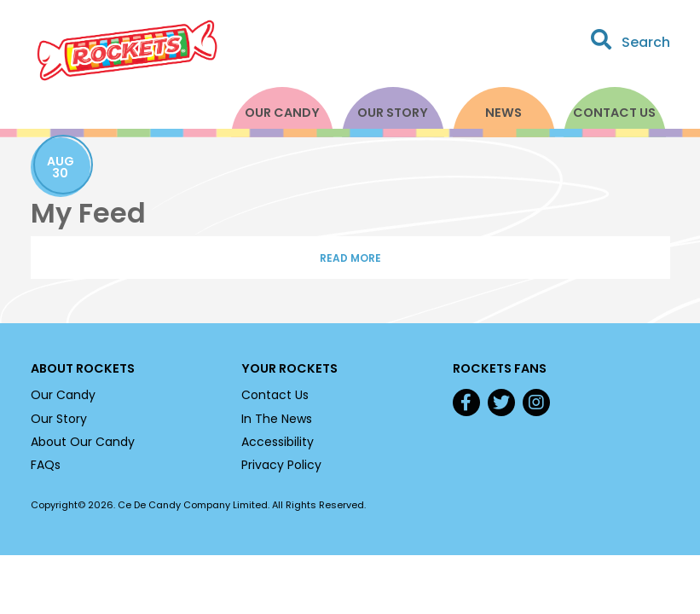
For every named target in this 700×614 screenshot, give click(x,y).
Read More (350, 258)
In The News (277, 419)
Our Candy (282, 113)
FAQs (46, 465)
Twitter (501, 403)
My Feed (88, 213)
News (503, 113)
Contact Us (614, 113)
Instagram (536, 403)
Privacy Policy (281, 465)
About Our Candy (83, 442)
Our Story (393, 113)
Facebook (466, 403)
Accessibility (278, 442)
